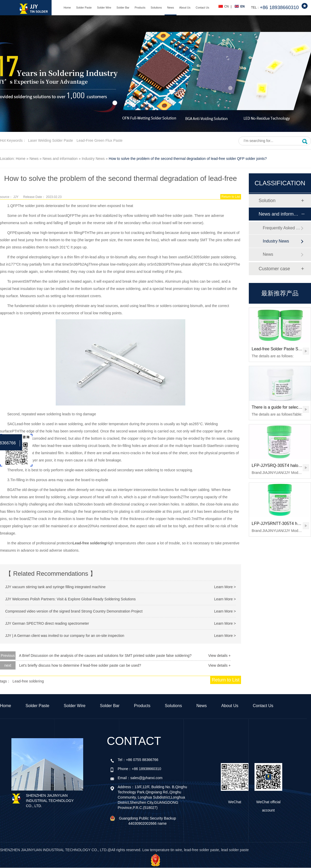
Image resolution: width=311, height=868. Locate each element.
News (171, 8)
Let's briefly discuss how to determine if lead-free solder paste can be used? (80, 665)
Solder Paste (84, 8)
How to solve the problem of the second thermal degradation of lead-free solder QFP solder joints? (188, 159)
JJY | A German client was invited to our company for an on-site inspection (65, 636)
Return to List (231, 197)
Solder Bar (123, 8)
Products (140, 8)
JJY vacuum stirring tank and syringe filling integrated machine (55, 587)
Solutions (156, 8)
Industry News (93, 159)
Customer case (274, 269)
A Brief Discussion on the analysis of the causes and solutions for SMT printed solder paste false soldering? (105, 656)
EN (242, 6)
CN (226, 6)
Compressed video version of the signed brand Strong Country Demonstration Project (74, 611)
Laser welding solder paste (50, 140)
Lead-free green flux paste (99, 140)
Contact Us (202, 8)
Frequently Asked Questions (282, 228)
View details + (219, 656)
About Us (185, 8)
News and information (60, 159)
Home (67, 8)
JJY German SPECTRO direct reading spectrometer (47, 623)
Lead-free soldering (28, 681)
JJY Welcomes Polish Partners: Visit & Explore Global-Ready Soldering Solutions (70, 599)
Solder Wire (104, 8)
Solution (267, 201)
